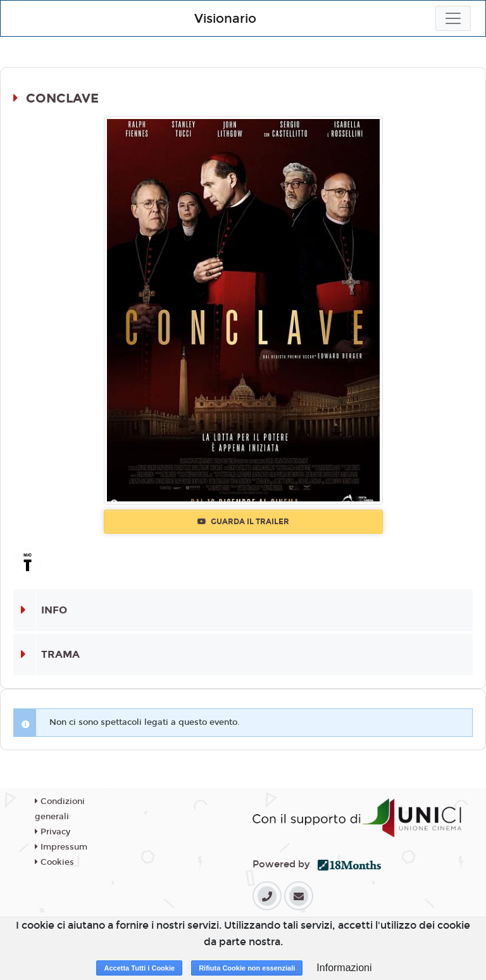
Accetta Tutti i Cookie (139, 968)
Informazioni (344, 968)
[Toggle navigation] (453, 18)
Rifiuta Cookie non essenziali (247, 968)
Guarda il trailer (243, 522)
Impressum (61, 847)
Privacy (53, 832)
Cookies (54, 862)
